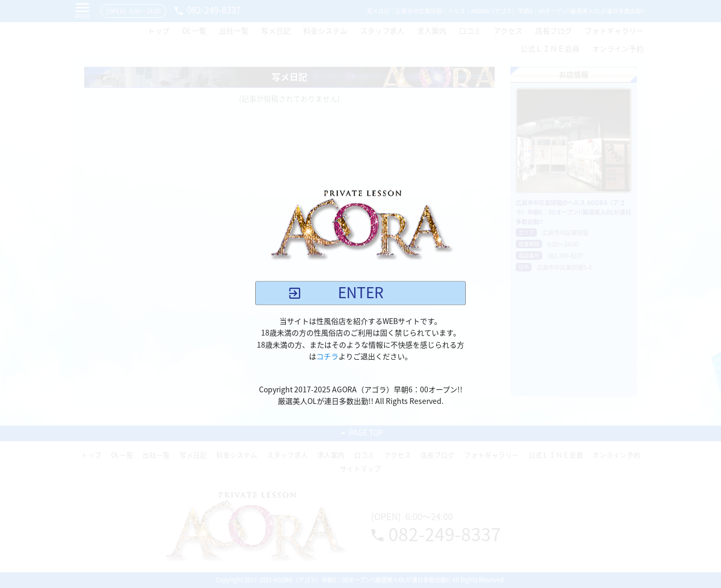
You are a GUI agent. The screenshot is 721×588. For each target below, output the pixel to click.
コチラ (327, 357)
